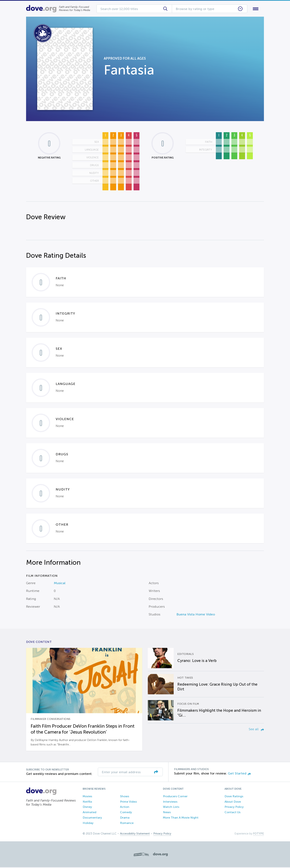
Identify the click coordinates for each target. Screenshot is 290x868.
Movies (87, 797)
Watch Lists (171, 808)
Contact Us (232, 813)
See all (256, 730)
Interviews (170, 802)
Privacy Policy (234, 808)
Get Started (239, 774)
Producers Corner (175, 797)
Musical (60, 584)
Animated (90, 813)
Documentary (92, 818)
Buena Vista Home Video (196, 615)
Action (125, 808)
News (167, 813)
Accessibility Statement (135, 834)
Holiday (88, 824)
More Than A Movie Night (181, 818)
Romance (127, 824)
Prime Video (128, 802)
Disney (87, 808)
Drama (125, 818)
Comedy (126, 813)
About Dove (233, 802)
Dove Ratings (234, 797)
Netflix (87, 802)
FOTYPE (258, 834)
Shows (125, 797)
